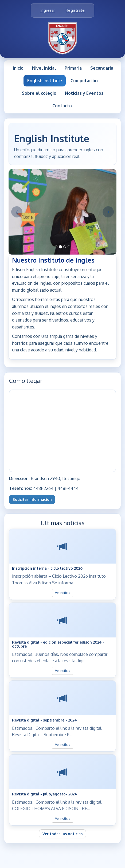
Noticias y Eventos (84, 93)
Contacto (62, 106)
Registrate (75, 10)
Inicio (18, 68)
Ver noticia (63, 593)
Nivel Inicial (44, 68)
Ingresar (48, 10)
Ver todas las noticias (62, 834)
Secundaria (102, 68)
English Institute (45, 81)
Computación (84, 81)
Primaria (73, 68)
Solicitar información (32, 499)
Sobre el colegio (39, 93)
